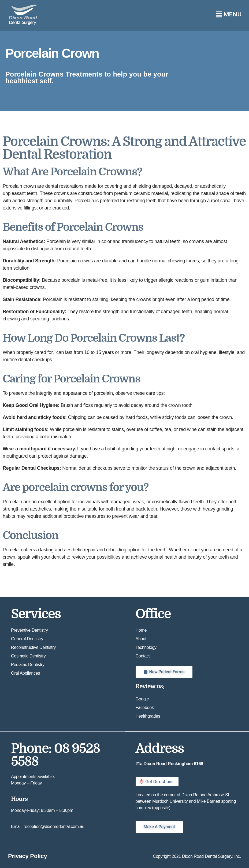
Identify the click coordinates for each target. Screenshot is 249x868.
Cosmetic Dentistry (28, 656)
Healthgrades (148, 716)
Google (142, 699)
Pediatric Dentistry (28, 665)
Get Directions (156, 782)
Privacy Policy (27, 856)
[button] (187, 14)
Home (141, 630)
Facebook (145, 708)
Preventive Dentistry (29, 630)
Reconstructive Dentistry (33, 647)
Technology (146, 647)
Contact (143, 656)
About (141, 639)
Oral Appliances (25, 673)
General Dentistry (27, 639)
